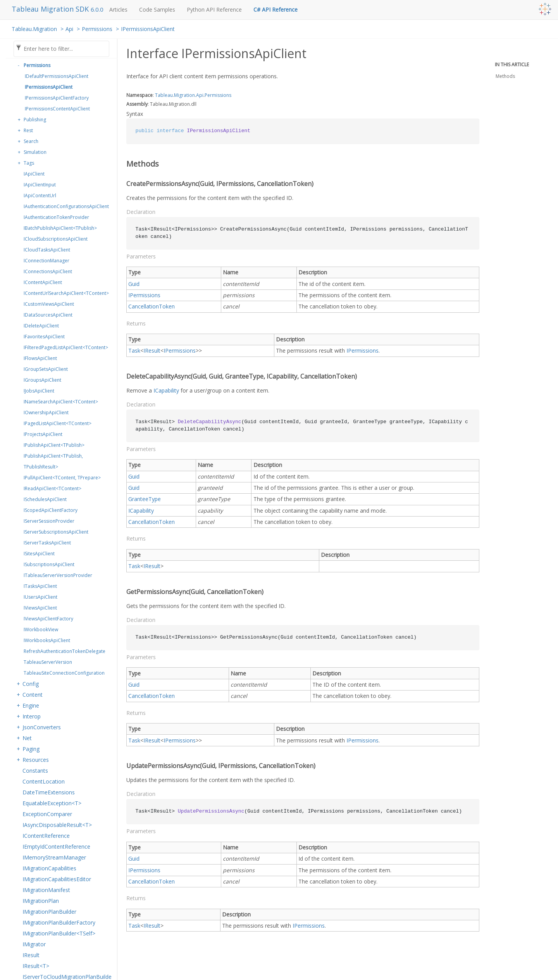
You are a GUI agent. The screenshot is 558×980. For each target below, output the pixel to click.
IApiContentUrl (40, 195)
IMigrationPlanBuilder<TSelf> (59, 933)
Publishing (35, 120)
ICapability (166, 390)
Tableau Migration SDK (51, 9)
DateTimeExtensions (49, 792)
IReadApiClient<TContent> (53, 488)
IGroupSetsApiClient (46, 369)
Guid (134, 284)
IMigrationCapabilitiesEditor (57, 879)
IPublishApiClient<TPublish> (54, 445)
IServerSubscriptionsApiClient (56, 532)
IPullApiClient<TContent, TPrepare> (62, 478)
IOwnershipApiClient (46, 412)
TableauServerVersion (48, 662)
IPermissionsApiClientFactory (57, 98)
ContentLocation (44, 781)
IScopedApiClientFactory (51, 510)
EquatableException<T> (52, 803)
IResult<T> (36, 966)
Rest (28, 130)
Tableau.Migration (34, 29)
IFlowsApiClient (40, 358)
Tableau (164, 95)
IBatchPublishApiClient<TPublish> (60, 228)
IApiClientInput (40, 185)
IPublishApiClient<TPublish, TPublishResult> (53, 461)
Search (31, 141)
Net (27, 738)
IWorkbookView (41, 630)
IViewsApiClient (40, 608)
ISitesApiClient (39, 554)
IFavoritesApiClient (44, 337)
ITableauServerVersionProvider (58, 575)
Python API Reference (214, 9)
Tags (29, 163)
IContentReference (46, 836)
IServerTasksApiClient (47, 543)
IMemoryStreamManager (54, 857)
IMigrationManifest (46, 890)
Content (33, 695)
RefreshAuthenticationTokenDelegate (65, 651)
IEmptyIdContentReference (56, 847)
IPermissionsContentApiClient (57, 109)
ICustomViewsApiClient (49, 304)
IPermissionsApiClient (148, 29)
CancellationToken (152, 306)
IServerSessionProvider (49, 521)
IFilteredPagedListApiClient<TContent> (66, 347)
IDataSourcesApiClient (48, 315)
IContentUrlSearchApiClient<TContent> (66, 293)
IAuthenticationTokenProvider (56, 217)
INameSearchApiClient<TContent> (61, 402)
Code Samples (157, 9)
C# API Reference (276, 9)
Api (69, 29)
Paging (31, 749)
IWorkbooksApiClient (47, 640)
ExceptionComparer (47, 814)
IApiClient (34, 174)
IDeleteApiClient (41, 326)
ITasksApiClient (40, 586)
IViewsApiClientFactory (48, 619)
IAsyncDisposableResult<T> (57, 825)
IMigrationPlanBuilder (49, 912)
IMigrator (34, 944)
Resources (36, 760)
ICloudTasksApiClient (47, 250)
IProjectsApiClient (43, 434)
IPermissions (144, 295)
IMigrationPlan (41, 901)
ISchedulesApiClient (45, 499)
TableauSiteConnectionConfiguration (64, 673)
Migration (184, 95)
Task (134, 350)
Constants (35, 771)
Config (31, 684)
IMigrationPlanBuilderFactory (59, 922)
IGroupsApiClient (42, 380)
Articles (118, 9)
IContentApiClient (43, 282)
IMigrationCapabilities (49, 868)
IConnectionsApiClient (48, 271)
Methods (505, 76)
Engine (31, 705)
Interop (32, 716)
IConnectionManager (46, 261)
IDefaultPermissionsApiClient (57, 76)
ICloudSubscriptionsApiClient (56, 239)
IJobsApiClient (39, 391)
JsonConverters (42, 727)
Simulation (35, 152)
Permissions (97, 29)
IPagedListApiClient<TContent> (58, 423)
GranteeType (145, 499)
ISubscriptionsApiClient (49, 564)
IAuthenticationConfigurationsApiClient (66, 206)
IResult (31, 955)
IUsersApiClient (40, 597)
